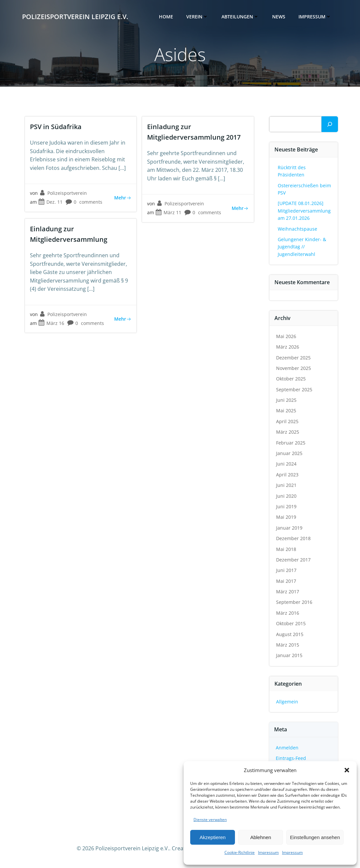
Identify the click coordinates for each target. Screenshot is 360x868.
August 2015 (290, 634)
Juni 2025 (286, 400)
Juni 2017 (286, 570)
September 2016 (294, 602)
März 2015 (288, 645)
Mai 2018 (286, 549)
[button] (347, 770)
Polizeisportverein (63, 193)
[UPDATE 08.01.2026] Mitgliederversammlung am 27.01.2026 (304, 211)
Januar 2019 (289, 528)
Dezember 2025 (293, 358)
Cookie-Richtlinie (240, 852)
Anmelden (287, 748)
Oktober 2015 (291, 623)
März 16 (51, 323)
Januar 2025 (289, 453)
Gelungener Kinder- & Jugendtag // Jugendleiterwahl (302, 247)
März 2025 (288, 432)
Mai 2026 (286, 336)
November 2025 (294, 368)
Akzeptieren (212, 837)
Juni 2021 (286, 485)
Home (166, 17)
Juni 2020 (286, 496)
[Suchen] (330, 124)
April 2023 (287, 475)
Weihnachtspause (297, 229)
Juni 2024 (286, 464)
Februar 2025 (291, 443)
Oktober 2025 (291, 379)
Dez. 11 (50, 202)
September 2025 (294, 389)
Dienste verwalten (210, 820)
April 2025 (287, 421)
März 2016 (288, 613)
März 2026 (288, 347)
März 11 (168, 212)
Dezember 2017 (293, 560)
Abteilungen (240, 17)
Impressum (268, 852)
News (279, 17)
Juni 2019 (286, 506)
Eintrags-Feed (291, 758)
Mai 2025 (286, 411)
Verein (197, 17)
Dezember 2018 (293, 538)
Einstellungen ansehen (315, 837)
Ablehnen (260, 837)
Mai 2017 (286, 581)
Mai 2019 (286, 517)
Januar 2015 (289, 655)
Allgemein (287, 702)
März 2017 (288, 592)
